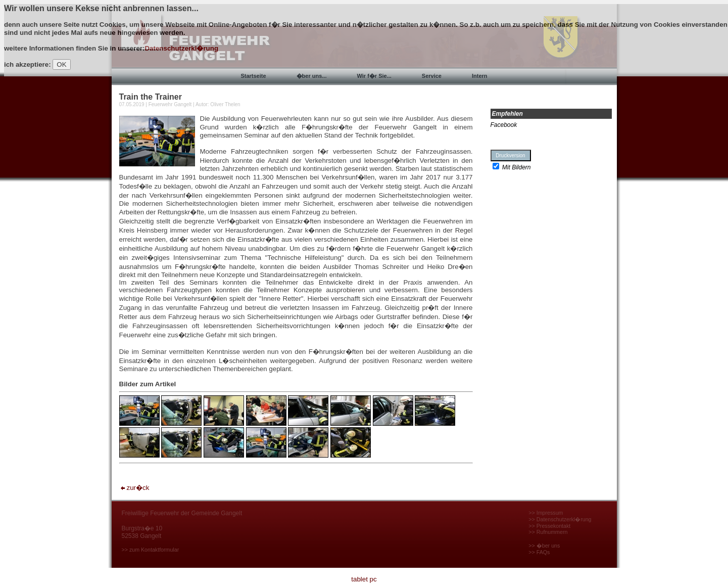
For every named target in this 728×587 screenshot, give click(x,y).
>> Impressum (546, 513)
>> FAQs (539, 552)
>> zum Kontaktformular (151, 550)
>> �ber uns (544, 546)
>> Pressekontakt (549, 526)
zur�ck (134, 488)
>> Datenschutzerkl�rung (560, 519)
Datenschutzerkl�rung (181, 48)
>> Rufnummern (548, 532)
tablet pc (364, 579)
